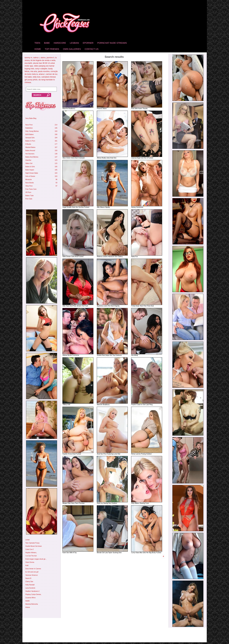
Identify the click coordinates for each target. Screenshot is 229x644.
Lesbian (74, 43)
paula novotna (44, 71)
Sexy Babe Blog (31, 118)
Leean (28, 540)
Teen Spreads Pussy (33, 543)
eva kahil (28, 63)
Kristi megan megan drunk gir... (36, 559)
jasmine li (50, 58)
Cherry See (29, 582)
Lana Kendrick (30, 588)
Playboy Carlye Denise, (33, 594)
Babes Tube (30, 196)
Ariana (28, 607)
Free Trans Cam (31, 189)
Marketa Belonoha (32, 604)
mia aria (34, 71)
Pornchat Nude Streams (112, 43)
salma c (36, 58)
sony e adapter (41, 69)
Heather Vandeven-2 (33, 591)
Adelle (28, 601)
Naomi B (28, 578)
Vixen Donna (30, 562)
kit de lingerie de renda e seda (43, 60)
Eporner (88, 43)
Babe (47, 43)
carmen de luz (52, 74)
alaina (43, 58)
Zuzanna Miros (31, 598)
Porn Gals (29, 199)
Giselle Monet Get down (34, 546)
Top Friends (52, 49)
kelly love (37, 77)
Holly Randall (30, 585)
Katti (27, 565)
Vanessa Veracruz (32, 575)
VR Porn (28, 192)
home (38, 49)
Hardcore (60, 43)
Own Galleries (72, 49)
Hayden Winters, (31, 553)
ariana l (42, 74)
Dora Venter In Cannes (33, 569)
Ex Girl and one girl (32, 572)
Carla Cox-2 (30, 549)
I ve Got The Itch (31, 556)
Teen (37, 43)
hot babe (28, 77)
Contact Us (92, 49)
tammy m (28, 58)
